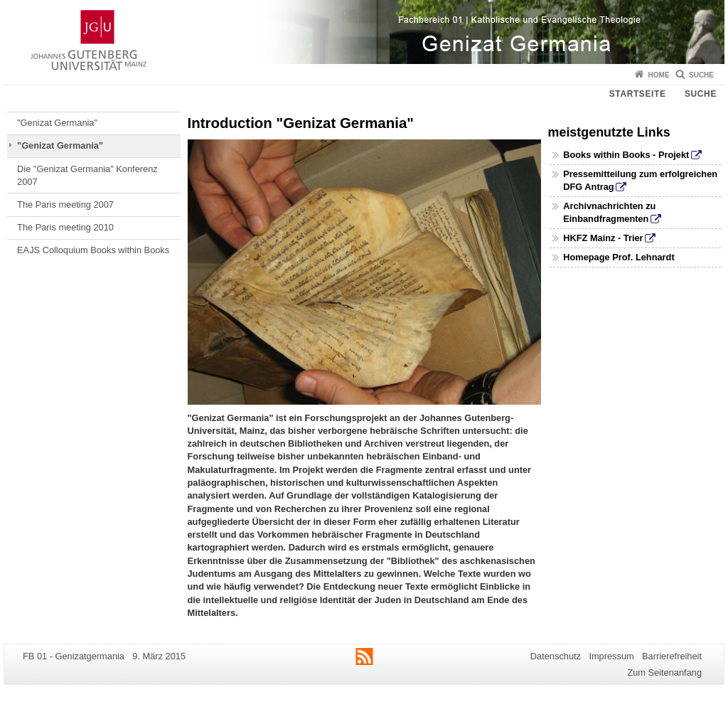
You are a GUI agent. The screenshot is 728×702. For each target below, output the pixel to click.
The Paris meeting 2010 (65, 227)
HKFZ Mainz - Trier (603, 238)
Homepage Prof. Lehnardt (619, 257)
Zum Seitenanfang (664, 672)
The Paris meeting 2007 (65, 204)
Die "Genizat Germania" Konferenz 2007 (87, 175)
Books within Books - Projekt (626, 155)
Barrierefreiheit (672, 656)
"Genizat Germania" (57, 123)
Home (659, 75)
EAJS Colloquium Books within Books (93, 250)
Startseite (638, 94)
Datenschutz (556, 656)
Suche (701, 75)
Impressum (611, 656)
